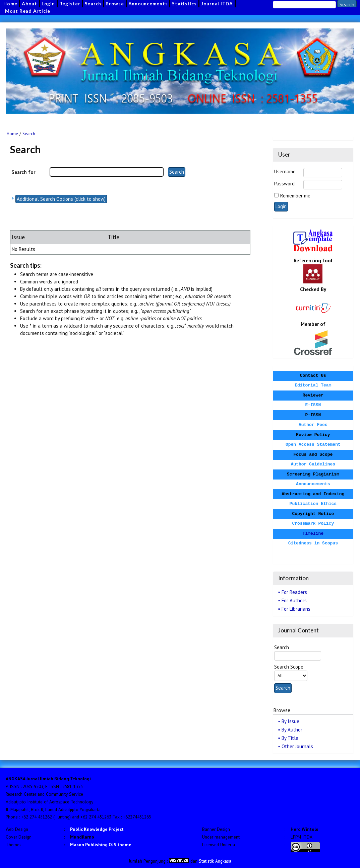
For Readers (294, 592)
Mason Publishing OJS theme (101, 845)
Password (284, 184)
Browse (115, 4)
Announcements (148, 4)
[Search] (304, 5)
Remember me (295, 196)
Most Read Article (28, 11)
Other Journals (297, 746)
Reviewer (313, 395)
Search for (23, 172)
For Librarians (296, 609)
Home (12, 134)
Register (70, 4)
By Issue (290, 721)
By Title (290, 738)
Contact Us (313, 376)
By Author (292, 730)
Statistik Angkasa (215, 861)
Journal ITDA (217, 4)
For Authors (294, 600)
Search (93, 4)
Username (285, 171)
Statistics (184, 4)
